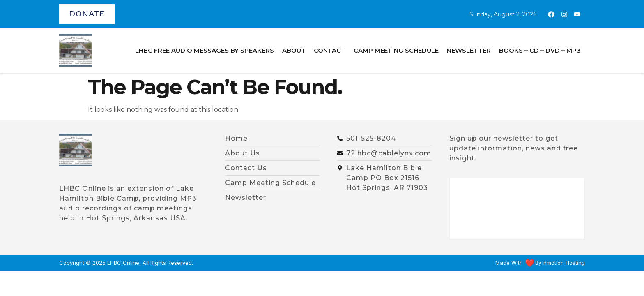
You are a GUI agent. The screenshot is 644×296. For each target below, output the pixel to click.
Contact (330, 50)
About (294, 50)
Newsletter (469, 50)
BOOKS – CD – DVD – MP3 (540, 50)
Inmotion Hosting (563, 263)
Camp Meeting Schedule (396, 50)
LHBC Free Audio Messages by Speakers (205, 50)
